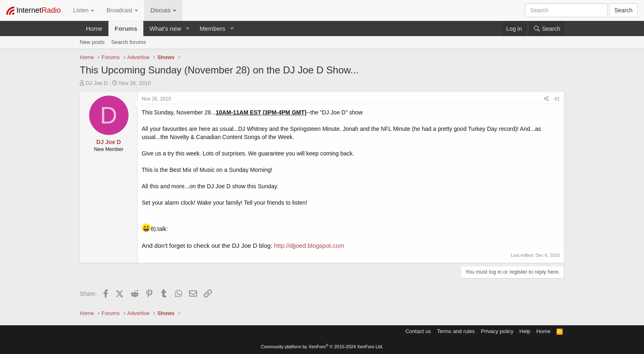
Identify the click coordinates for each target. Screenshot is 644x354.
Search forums (129, 42)
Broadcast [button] (122, 10)
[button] (188, 29)
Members (213, 29)
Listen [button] (84, 10)
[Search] (547, 29)
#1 (557, 99)
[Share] (546, 99)
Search (623, 10)
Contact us (418, 331)
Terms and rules (456, 331)
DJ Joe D (97, 83)
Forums (126, 29)
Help (525, 331)
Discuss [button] (163, 10)
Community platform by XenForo (322, 347)
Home (94, 29)
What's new (165, 29)
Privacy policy (497, 331)
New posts (92, 42)
